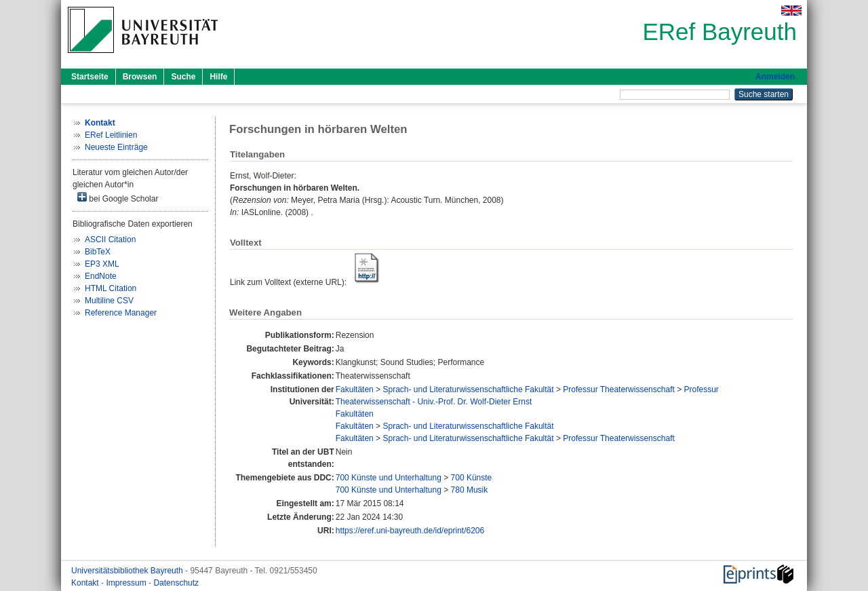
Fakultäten (355, 389)
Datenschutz (176, 583)
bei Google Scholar (118, 198)
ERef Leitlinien (111, 135)
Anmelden (775, 77)
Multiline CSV (109, 301)
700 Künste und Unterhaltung (389, 478)
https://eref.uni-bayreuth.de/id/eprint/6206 (410, 531)
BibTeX (98, 252)
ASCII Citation (110, 240)
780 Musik (470, 490)
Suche (183, 77)
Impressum (127, 583)
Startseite (90, 77)
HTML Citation (111, 288)
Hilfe (218, 77)
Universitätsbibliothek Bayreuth (128, 571)
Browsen (140, 77)
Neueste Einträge (116, 147)
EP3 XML (102, 264)
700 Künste (472, 478)
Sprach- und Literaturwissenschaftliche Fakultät (468, 389)
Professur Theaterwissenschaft (619, 389)
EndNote (101, 276)
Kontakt (86, 583)
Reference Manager (121, 313)
